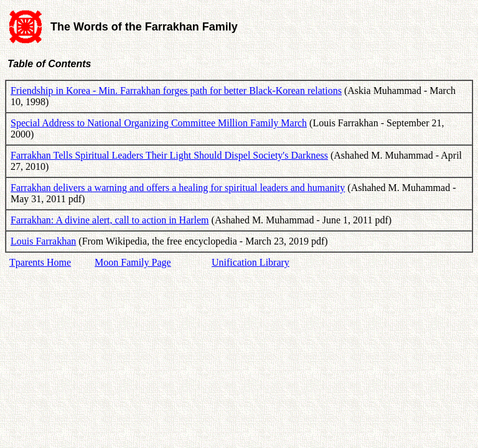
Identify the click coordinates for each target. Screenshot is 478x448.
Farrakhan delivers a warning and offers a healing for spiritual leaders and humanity (178, 188)
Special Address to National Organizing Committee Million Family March (159, 123)
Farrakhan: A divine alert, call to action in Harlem (110, 220)
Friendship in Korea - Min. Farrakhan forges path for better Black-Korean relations (176, 91)
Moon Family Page (133, 262)
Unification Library (251, 262)
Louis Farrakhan (43, 241)
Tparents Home (40, 262)
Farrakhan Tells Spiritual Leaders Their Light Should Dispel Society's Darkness (169, 155)
